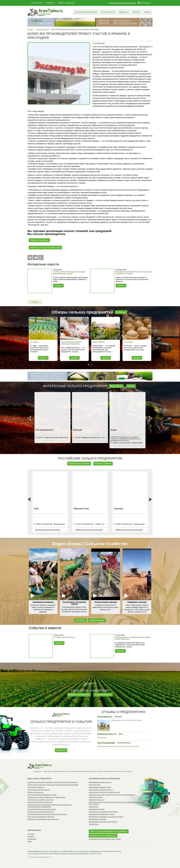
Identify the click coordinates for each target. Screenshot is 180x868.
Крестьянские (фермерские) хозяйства (41, 817)
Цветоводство (94, 807)
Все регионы (144, 3)
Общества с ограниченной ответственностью (43, 819)
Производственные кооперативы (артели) (42, 795)
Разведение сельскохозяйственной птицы (103, 812)
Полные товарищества (35, 792)
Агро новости (108, 12)
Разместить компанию (39, 240)
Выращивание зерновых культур (100, 782)
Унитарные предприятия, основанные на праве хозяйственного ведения (53, 782)
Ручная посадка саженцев (106, 602)
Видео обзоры (116, 386)
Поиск (147, 12)
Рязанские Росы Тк (107, 734)
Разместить (51, 3)
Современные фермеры (43, 602)
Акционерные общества (36, 787)
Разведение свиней (95, 797)
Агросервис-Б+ (105, 717)
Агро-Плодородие (106, 743)
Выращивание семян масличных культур (103, 822)
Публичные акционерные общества (40, 802)
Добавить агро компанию (79, 464)
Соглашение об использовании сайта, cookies (105, 839)
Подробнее (58, 286)
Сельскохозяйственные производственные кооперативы (47, 814)
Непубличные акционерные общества (41, 812)
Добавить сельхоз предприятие (122, 3)
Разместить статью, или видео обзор (45, 248)
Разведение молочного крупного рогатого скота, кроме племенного (112, 795)
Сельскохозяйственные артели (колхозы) (42, 809)
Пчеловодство (94, 824)
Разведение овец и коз (97, 800)
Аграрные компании (103, 464)
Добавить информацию (66, 3)
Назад (35, 302)
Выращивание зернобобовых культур (102, 814)
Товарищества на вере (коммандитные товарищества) (46, 797)
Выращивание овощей (97, 809)
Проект (136, 12)
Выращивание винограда (98, 819)
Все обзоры (121, 312)
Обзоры (131, 386)
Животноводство (95, 785)
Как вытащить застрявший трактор (74, 603)
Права (30, 841)
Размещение (32, 839)
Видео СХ (124, 12)
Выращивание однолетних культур (101, 790)
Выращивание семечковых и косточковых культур (106, 817)
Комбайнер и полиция (137, 602)
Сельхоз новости (37, 3)
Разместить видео (97, 620)
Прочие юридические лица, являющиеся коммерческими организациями (53, 785)
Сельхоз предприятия (86, 12)
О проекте (31, 834)
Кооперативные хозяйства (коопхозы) (41, 800)
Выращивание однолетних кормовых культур (104, 792)
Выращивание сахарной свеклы (100, 787)
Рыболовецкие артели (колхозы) (39, 790)
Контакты (31, 836)
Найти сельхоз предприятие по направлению (109, 831)
